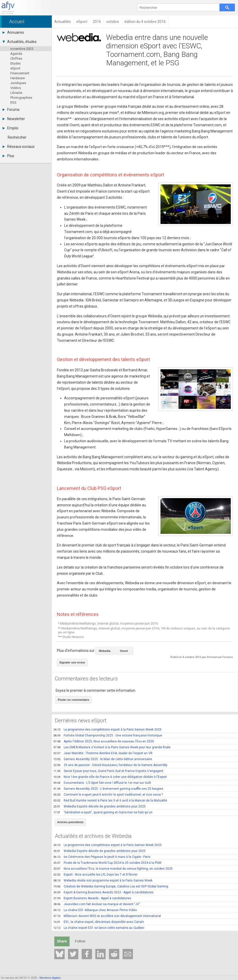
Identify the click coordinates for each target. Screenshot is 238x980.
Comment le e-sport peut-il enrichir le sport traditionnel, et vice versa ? (108, 795)
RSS (13, 102)
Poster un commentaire (73, 700)
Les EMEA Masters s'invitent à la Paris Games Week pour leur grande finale (112, 747)
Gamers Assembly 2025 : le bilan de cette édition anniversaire (103, 759)
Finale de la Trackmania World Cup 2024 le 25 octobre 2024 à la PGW (107, 863)
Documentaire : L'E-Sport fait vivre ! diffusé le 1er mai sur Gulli (102, 783)
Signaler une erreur (72, 662)
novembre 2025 (22, 49)
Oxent (124, 651)
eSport (15, 68)
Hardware (18, 78)
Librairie (16, 93)
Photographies (21, 98)
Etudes (15, 63)
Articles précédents (70, 822)
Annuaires (13, 32)
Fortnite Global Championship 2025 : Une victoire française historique (108, 735)
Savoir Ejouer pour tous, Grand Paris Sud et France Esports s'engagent (108, 771)
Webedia (104, 651)
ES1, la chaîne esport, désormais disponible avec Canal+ (99, 922)
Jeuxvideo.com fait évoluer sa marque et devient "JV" (97, 904)
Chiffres (16, 59)
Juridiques (18, 83)
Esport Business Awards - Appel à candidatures (92, 898)
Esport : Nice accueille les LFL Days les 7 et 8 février (95, 875)
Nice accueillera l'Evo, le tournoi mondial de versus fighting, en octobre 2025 (113, 869)
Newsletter (14, 119)
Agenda (16, 54)
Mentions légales (50, 978)
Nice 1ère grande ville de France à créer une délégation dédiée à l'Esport (110, 777)
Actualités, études (20, 42)
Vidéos (16, 88)
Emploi (10, 128)
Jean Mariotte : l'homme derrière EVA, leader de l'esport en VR (103, 753)
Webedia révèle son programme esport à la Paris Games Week (103, 880)
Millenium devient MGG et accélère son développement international (107, 916)
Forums (11, 110)
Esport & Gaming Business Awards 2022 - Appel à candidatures (103, 892)
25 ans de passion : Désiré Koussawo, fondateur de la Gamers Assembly (110, 765)
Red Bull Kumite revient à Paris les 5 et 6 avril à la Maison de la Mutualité (110, 801)
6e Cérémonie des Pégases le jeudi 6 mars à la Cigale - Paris (102, 857)
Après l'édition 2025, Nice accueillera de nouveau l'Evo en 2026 (104, 741)
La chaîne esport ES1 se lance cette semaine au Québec (99, 928)
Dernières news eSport (81, 721)
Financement (20, 73)
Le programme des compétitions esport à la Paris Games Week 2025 (107, 730)
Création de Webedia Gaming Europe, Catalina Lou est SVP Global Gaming (111, 886)
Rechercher (17, 137)
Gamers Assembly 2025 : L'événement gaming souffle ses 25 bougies (108, 789)
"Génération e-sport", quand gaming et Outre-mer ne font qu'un (103, 812)
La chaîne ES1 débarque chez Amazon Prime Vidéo (95, 910)
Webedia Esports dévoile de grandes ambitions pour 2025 (99, 806)
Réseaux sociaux (19, 147)
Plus (8, 156)
